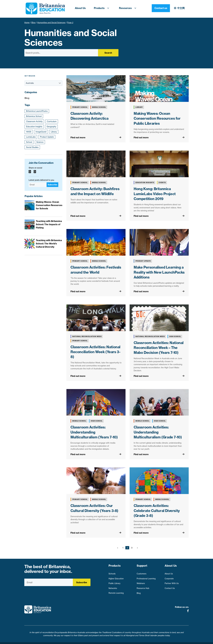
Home (27, 23)
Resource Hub (143, 587)
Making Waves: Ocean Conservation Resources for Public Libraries (157, 118)
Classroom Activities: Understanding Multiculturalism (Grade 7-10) (158, 432)
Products (102, 8)
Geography (51, 127)
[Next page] (137, 548)
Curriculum (52, 121)
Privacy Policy (91, 640)
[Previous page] (118, 548)
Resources (129, 8)
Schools (112, 572)
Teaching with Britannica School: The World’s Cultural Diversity (49, 244)
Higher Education (116, 577)
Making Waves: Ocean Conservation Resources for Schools (49, 205)
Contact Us (170, 587)
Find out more (78, 137)
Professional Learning (146, 577)
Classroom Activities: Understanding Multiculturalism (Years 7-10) (94, 432)
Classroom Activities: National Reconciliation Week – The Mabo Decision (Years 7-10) (159, 348)
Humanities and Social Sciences (51, 23)
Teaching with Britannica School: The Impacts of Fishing (49, 224)
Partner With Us (172, 582)
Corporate (169, 577)
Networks (113, 587)
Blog (33, 23)
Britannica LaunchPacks (37, 111)
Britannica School (34, 116)
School (29, 142)
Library (54, 132)
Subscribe (52, 185)
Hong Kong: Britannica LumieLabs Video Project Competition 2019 (155, 194)
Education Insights (34, 127)
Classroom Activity (34, 121)
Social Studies (32, 147)
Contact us (180, 8)
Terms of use (108, 640)
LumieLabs (31, 137)
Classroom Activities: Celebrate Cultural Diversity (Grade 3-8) (157, 511)
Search (108, 53)
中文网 (157, 8)
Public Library (114, 582)
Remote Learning (116, 592)
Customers (141, 572)
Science (40, 142)
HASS (29, 132)
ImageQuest (41, 132)
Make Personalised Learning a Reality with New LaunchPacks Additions (159, 272)
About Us (80, 8)
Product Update (47, 137)
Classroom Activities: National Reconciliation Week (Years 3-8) (95, 352)
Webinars (141, 582)
